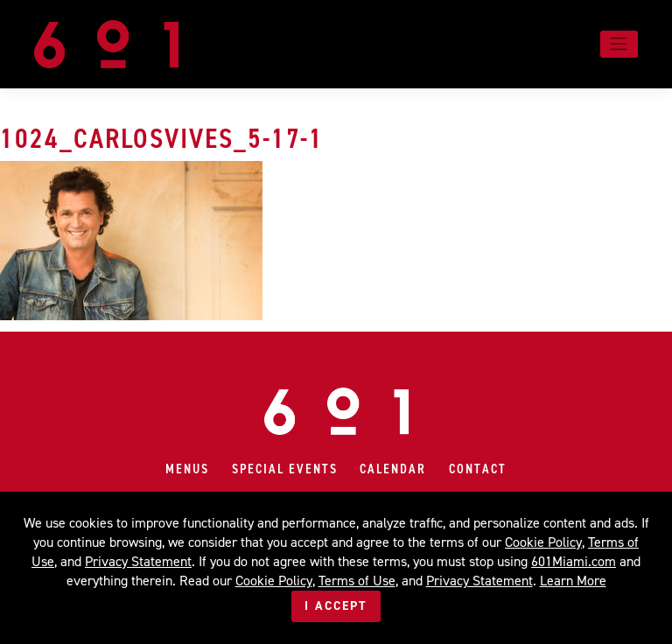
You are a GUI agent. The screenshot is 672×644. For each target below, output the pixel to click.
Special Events (285, 469)
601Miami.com (574, 561)
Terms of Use (357, 581)
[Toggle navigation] (619, 44)
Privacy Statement (138, 561)
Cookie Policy (543, 542)
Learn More (573, 581)
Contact (478, 469)
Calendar (393, 469)
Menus (187, 469)
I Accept (336, 606)
